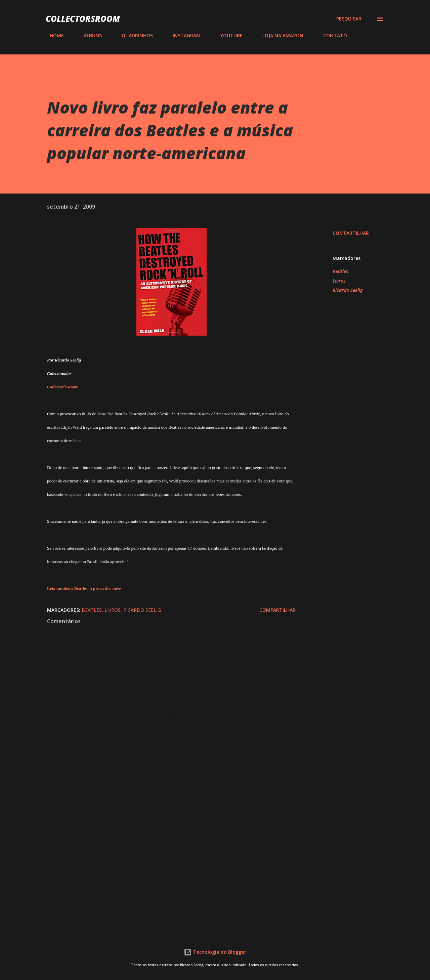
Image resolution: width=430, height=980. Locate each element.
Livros (339, 281)
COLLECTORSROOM (83, 19)
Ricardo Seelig (348, 290)
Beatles (340, 271)
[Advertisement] (161, 846)
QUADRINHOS (133, 35)
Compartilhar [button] (351, 233)
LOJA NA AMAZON (279, 35)
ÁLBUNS (89, 35)
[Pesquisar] (349, 19)
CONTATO (331, 35)
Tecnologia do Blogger (215, 952)
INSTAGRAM (183, 35)
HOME (53, 35)
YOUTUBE (227, 35)
